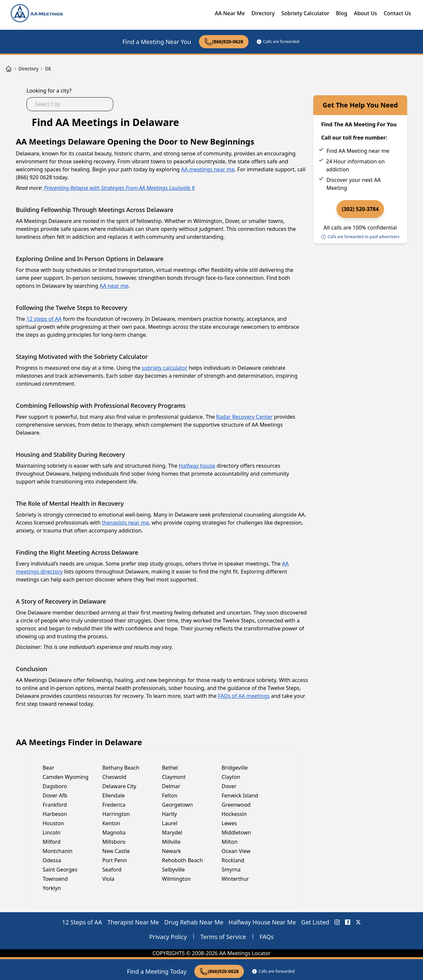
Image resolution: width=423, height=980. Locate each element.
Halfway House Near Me (262, 922)
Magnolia (114, 832)
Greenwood (236, 805)
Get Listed (315, 922)
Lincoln (52, 832)
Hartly (170, 814)
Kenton (111, 823)
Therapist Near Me (133, 922)
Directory (263, 13)
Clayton (231, 777)
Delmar (171, 786)
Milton (230, 842)
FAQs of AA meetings (244, 696)
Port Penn (115, 860)
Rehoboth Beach (182, 860)
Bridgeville (235, 768)
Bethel (170, 768)
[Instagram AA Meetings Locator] (337, 922)
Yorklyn (52, 888)
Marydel (172, 832)
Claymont (174, 777)
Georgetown (177, 805)
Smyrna (231, 870)
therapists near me (125, 523)
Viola (109, 879)
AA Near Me (230, 13)
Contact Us (397, 13)
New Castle (116, 851)
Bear (48, 768)
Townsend (55, 879)
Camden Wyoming (66, 777)
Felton (170, 795)
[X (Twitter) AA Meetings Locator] (358, 922)
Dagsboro (55, 786)
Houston (53, 823)
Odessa (52, 860)
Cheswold (115, 777)
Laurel (170, 823)
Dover (229, 786)
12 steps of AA (44, 319)
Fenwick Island (240, 795)
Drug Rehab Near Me (194, 922)
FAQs (267, 937)
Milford (52, 842)
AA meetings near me (208, 169)
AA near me (114, 286)
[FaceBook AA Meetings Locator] (348, 922)
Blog (341, 13)
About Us (365, 13)
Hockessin (234, 814)
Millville (171, 842)
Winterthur (235, 879)
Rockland (233, 860)
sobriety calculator (165, 368)
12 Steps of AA (82, 922)
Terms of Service (223, 937)
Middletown (236, 832)
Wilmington (176, 879)
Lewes (229, 823)
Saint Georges (60, 870)
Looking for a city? (49, 91)
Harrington (116, 814)
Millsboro (114, 842)
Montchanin (58, 851)
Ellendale (114, 795)
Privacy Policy (168, 937)
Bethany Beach (121, 768)
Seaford (112, 870)
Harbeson (55, 814)
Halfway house (197, 466)
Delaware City (119, 786)
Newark (172, 851)
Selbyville (173, 870)
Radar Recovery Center (244, 417)
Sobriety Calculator (305, 13)
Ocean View (236, 851)
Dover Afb (55, 795)
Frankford (55, 805)
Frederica (114, 805)
